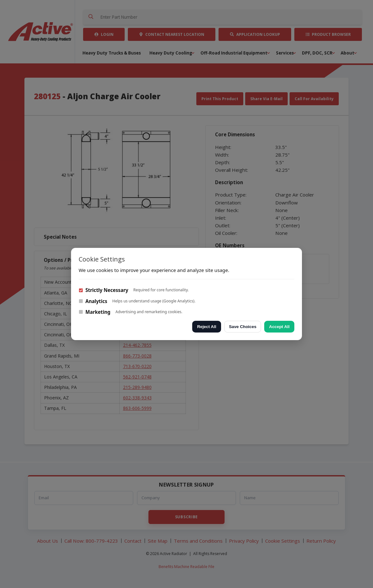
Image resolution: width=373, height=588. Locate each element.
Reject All (206, 327)
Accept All (279, 327)
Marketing (95, 312)
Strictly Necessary (103, 290)
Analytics (93, 301)
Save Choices (243, 327)
